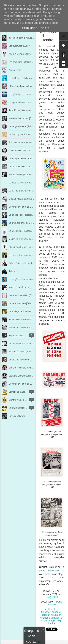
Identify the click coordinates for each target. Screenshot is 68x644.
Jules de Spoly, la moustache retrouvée (27, 38)
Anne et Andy (15, 70)
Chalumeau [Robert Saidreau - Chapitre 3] (29, 247)
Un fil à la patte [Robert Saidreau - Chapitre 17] (31, 134)
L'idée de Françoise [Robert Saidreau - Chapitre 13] (33, 167)
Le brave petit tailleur (19, 408)
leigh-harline (55, 622)
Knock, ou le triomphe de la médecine (27, 287)
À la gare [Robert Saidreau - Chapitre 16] (28, 142)
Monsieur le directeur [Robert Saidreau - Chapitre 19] (34, 118)
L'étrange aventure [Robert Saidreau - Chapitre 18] (33, 126)
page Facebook (49, 571)
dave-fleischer (50, 611)
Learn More (29, 28)
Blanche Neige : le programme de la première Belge (33, 368)
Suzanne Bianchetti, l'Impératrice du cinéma (29, 376)
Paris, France (55, 603)
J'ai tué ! (13, 271)
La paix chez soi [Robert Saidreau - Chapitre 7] (31, 215)
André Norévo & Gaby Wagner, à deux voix (29, 54)
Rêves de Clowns (17, 416)
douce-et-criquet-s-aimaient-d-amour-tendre (52, 618)
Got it (45, 28)
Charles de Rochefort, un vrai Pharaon (27, 360)
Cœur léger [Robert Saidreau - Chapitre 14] (29, 159)
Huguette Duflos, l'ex (18, 336)
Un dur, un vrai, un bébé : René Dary (26, 344)
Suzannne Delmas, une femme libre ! (26, 352)
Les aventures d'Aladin (19, 46)
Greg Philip (52, 597)
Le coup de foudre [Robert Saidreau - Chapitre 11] (32, 183)
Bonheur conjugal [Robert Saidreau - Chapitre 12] (32, 175)
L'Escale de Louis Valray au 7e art (25, 86)
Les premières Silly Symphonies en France (29, 62)
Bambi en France (17, 392)
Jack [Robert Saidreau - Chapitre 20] (26, 110)
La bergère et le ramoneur (21, 279)
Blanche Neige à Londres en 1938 (25, 400)
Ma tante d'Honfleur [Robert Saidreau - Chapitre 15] (33, 151)
